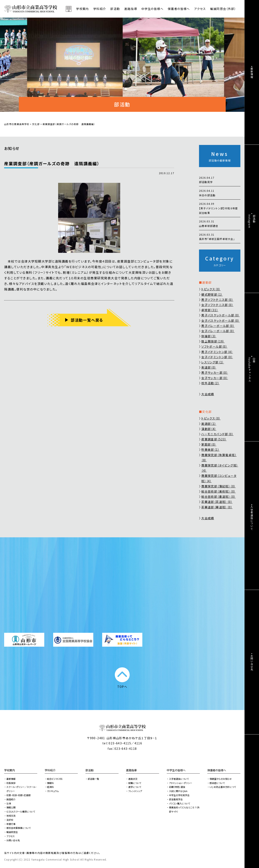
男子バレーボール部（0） (218, 326)
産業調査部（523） (214, 439)
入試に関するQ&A (178, 791)
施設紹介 (11, 799)
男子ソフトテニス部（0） (217, 300)
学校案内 (10, 770)
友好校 (10, 820)
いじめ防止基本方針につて (223, 787)
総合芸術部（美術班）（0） (218, 491)
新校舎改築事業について (19, 828)
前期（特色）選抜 (177, 787)
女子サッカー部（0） (215, 378)
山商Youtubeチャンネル (252, 370)
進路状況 (133, 779)
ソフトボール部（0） (214, 346)
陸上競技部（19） (213, 341)
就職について (135, 783)
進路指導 (131, 770)
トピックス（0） (211, 289)
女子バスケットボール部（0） (221, 321)
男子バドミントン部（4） (217, 352)
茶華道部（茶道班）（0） (217, 502)
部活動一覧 (93, 779)
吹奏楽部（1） (210, 450)
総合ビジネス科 (55, 779)
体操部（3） (209, 336)
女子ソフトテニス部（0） (217, 305)
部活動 (115, 9)
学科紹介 (50, 770)
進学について (135, 787)
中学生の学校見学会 (179, 795)
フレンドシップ (135, 791)
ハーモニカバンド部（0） (217, 434)
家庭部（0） (209, 444)
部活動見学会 (176, 799)
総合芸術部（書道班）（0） (218, 497)
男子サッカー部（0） (215, 373)
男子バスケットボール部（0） (221, 315)
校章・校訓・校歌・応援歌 (19, 795)
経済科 (50, 787)
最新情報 (11, 779)
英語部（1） (209, 424)
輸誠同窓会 (12, 832)
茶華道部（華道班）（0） (217, 507)
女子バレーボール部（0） (218, 331)
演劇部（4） (209, 429)
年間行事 (11, 824)
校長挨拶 (11, 783)
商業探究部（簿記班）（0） (218, 486)
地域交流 (11, 816)
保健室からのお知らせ (221, 779)
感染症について (217, 783)
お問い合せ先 (13, 840)
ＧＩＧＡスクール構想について (21, 811)
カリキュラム (53, 791)
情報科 (50, 783)
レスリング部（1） (213, 362)
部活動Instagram (252, 221)
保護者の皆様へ (217, 770)
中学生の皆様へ (176, 770)
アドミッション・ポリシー (181, 783)
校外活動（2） (210, 383)
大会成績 (208, 394)
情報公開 (11, 807)
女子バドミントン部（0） (217, 357)
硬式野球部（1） (212, 294)
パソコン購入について (180, 803)
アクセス (200, 9)
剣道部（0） (209, 367)
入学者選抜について (179, 779)
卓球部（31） (210, 310)
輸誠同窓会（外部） (223, 9)
